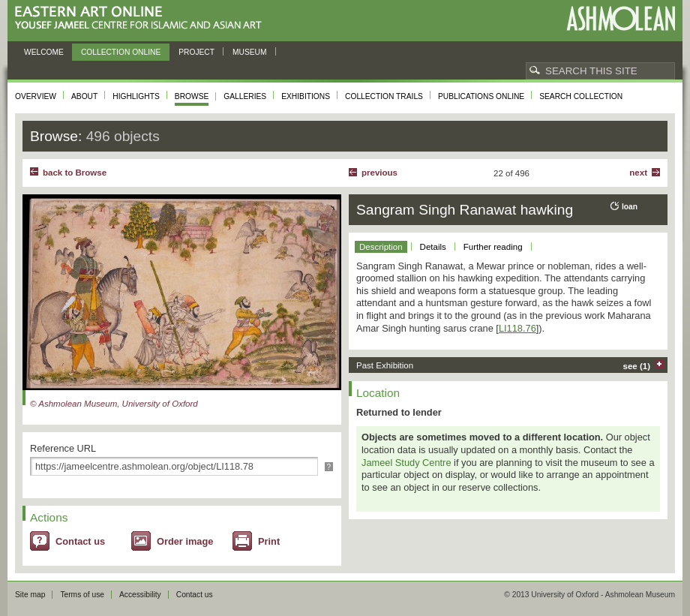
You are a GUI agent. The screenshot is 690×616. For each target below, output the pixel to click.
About (84, 96)
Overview (36, 96)
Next (638, 173)
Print (269, 541)
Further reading (493, 247)
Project (196, 52)
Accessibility (140, 595)
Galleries (245, 96)
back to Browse (75, 173)
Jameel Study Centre (406, 463)
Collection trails (384, 96)
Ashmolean (621, 18)
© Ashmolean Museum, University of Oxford (114, 404)
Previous (379, 173)
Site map (30, 595)
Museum (250, 52)
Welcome (44, 52)
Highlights (136, 96)
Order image (185, 541)
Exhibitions (306, 96)
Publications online (481, 96)
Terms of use (82, 595)
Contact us (80, 541)
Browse (192, 96)
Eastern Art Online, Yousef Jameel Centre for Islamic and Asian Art (142, 18)
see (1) (637, 366)
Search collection (581, 96)
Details (433, 247)
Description (381, 247)
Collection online (121, 52)
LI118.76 (517, 328)
